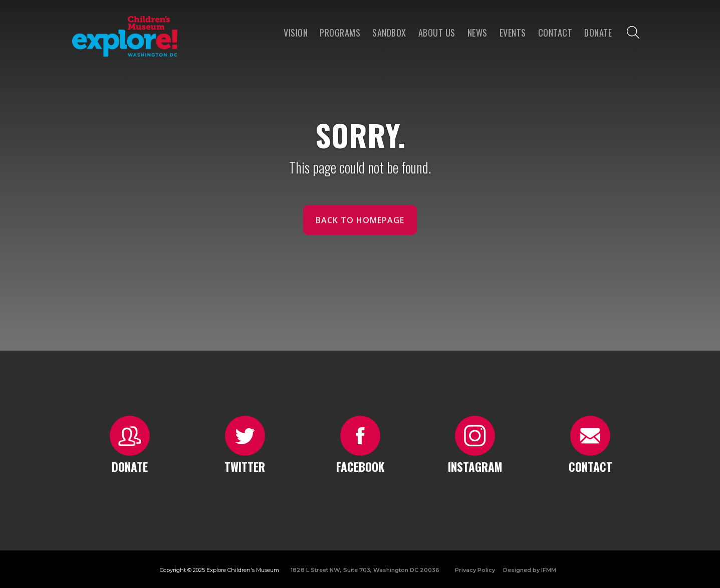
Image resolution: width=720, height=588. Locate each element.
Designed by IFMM (530, 570)
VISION (296, 33)
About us (437, 33)
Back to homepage (360, 225)
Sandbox (389, 33)
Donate (598, 33)
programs (340, 33)
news (477, 33)
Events (513, 33)
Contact (555, 33)
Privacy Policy (475, 570)
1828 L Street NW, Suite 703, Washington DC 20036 (365, 570)
